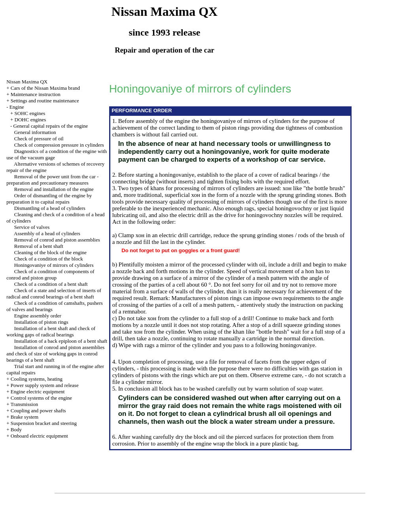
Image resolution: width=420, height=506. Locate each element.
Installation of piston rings (41, 322)
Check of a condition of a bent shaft (51, 284)
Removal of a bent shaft (39, 246)
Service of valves (32, 227)
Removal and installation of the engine (54, 189)
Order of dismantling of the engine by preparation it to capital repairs (49, 199)
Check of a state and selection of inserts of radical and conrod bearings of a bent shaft (54, 294)
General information (35, 132)
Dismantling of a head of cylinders (50, 208)
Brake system (25, 417)
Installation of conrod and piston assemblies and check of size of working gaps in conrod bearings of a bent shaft (55, 354)
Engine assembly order (38, 316)
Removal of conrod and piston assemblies (57, 240)
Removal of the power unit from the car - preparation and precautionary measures (52, 180)
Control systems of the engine (41, 398)
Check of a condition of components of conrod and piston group (50, 275)
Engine (17, 107)
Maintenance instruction (36, 94)
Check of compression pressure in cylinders (59, 145)
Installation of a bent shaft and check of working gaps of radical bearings (51, 331)
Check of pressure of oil (39, 139)
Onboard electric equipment (39, 436)
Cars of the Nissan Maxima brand (45, 88)
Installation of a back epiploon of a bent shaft (61, 341)
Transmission (25, 404)
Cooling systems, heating (37, 379)
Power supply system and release (45, 385)
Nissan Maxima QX (27, 82)
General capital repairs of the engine (51, 126)
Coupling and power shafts (38, 411)
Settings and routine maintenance (45, 101)
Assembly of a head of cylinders (47, 233)
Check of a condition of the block (49, 259)
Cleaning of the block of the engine (50, 252)
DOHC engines (30, 120)
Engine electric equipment (38, 392)
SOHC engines (30, 113)
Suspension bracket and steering (44, 423)
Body (16, 430)
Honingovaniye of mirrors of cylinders (54, 265)
